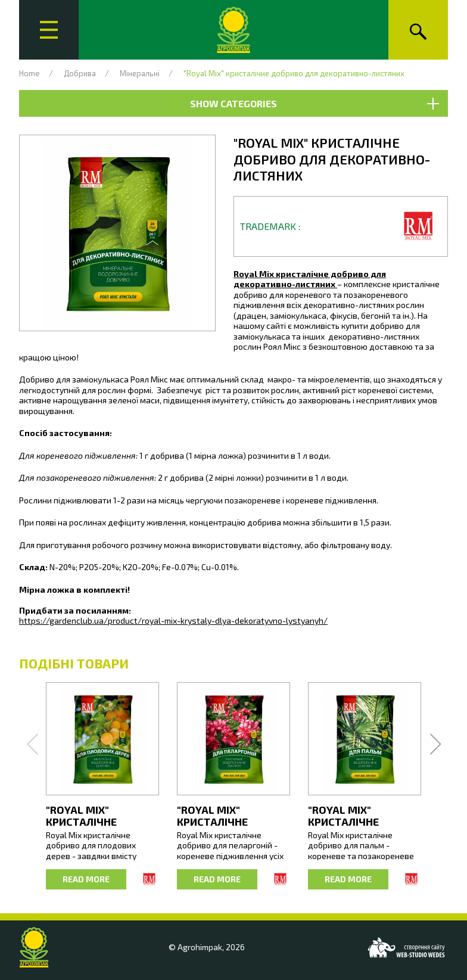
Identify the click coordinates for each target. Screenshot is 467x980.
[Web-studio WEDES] (406, 948)
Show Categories (314, 104)
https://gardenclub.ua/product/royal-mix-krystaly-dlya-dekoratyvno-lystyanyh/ (173, 620)
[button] (117, 233)
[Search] (418, 30)
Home (29, 73)
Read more (86, 879)
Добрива (80, 73)
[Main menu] (49, 30)
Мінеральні (140, 73)
